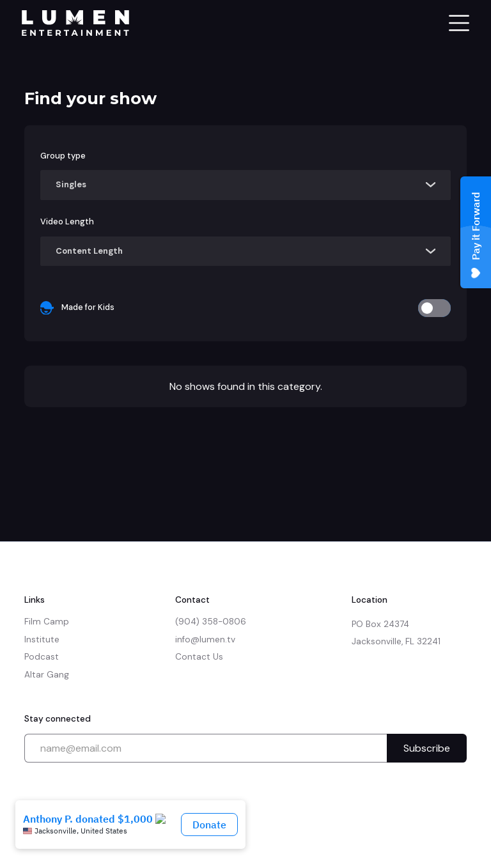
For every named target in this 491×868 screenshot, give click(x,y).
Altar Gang (47, 675)
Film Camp (47, 622)
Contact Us (199, 657)
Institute (42, 639)
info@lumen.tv (205, 639)
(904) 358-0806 (211, 622)
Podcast (42, 657)
